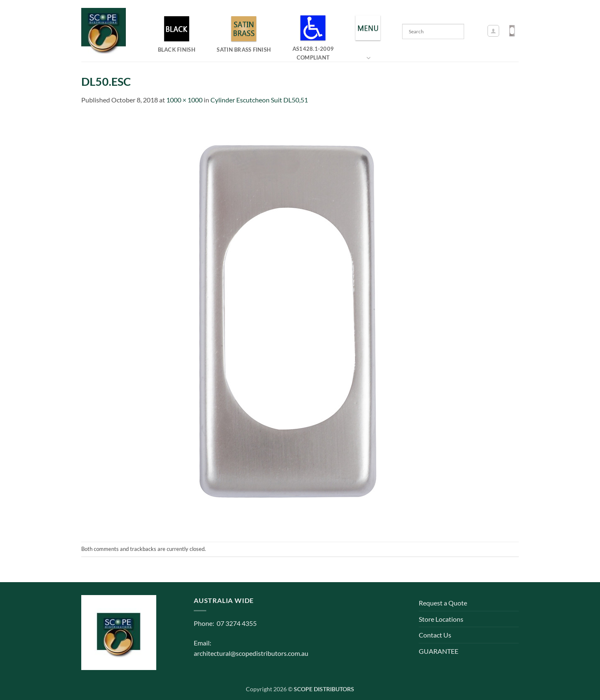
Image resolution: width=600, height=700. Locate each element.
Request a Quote (443, 603)
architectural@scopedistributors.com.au (251, 653)
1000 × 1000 (184, 100)
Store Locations (441, 619)
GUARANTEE (439, 651)
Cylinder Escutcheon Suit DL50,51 (259, 100)
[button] (493, 31)
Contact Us (435, 635)
